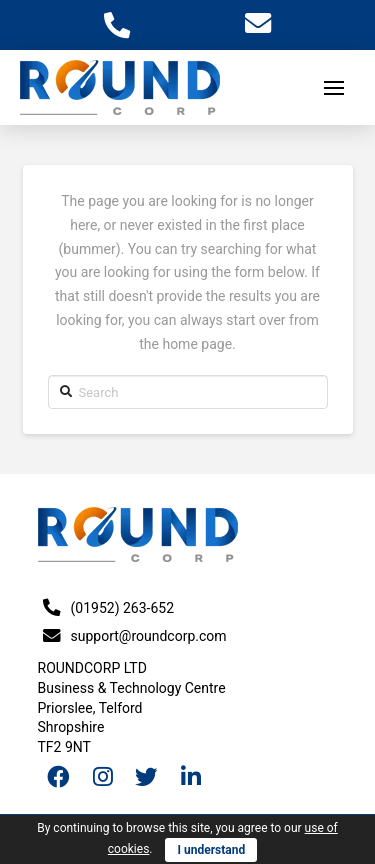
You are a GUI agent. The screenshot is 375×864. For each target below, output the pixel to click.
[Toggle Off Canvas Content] (334, 88)
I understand (211, 850)
